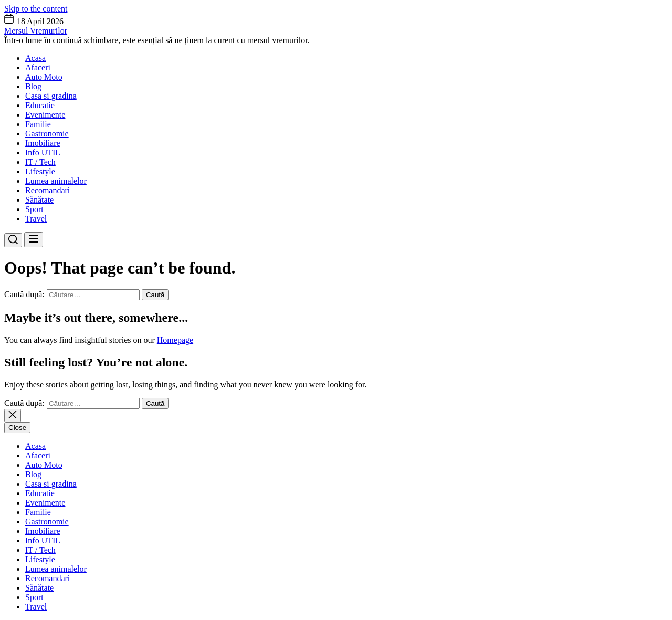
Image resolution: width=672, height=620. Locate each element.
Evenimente (45, 115)
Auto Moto (44, 77)
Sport (34, 209)
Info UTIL (43, 153)
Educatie (40, 105)
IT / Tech (40, 162)
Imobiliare (43, 143)
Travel (36, 219)
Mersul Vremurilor (36, 31)
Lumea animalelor (56, 181)
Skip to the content (36, 9)
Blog (33, 86)
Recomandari (48, 190)
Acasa (35, 58)
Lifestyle (40, 171)
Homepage (175, 340)
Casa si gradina (51, 96)
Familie (38, 124)
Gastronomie (47, 134)
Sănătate (39, 200)
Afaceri (38, 67)
